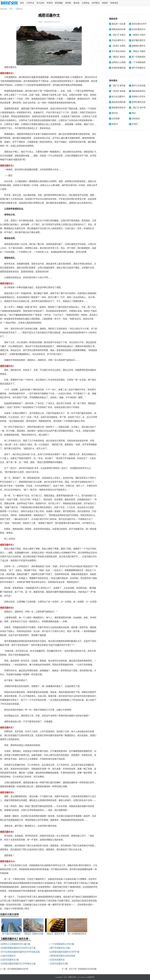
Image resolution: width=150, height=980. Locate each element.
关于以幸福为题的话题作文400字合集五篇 (20, 952)
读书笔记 (96, 3)
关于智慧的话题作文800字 (18, 969)
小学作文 (30, 3)
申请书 (50, 3)
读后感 (76, 3)
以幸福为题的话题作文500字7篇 (65, 952)
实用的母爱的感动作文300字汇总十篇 (18, 948)
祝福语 (105, 3)
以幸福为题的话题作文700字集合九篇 (18, 964)
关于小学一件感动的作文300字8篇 (83, 969)
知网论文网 (72, 977)
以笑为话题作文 (57, 960)
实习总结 (40, 3)
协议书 (115, 124)
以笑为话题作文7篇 (10, 960)
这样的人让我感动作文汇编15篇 (16, 944)
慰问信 (115, 113)
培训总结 (136, 119)
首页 (22, 3)
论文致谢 (116, 119)
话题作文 (19, 9)
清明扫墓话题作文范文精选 (63, 956)
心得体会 (86, 3)
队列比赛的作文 (139, 29)
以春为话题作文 (8, 956)
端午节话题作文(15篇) (60, 948)
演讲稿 (68, 3)
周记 (134, 113)
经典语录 (114, 3)
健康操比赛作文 (139, 46)
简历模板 (59, 3)
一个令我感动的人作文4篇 (62, 944)
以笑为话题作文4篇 (59, 964)
